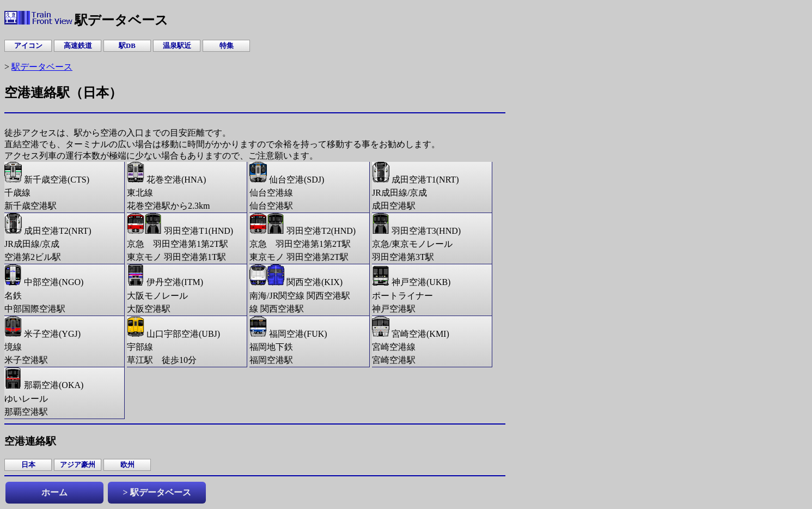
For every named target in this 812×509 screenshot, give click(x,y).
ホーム (54, 492)
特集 (227, 46)
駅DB (127, 46)
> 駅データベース (157, 492)
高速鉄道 (78, 46)
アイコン (28, 46)
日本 (28, 465)
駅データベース (42, 67)
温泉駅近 (177, 46)
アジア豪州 (78, 465)
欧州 (127, 465)
